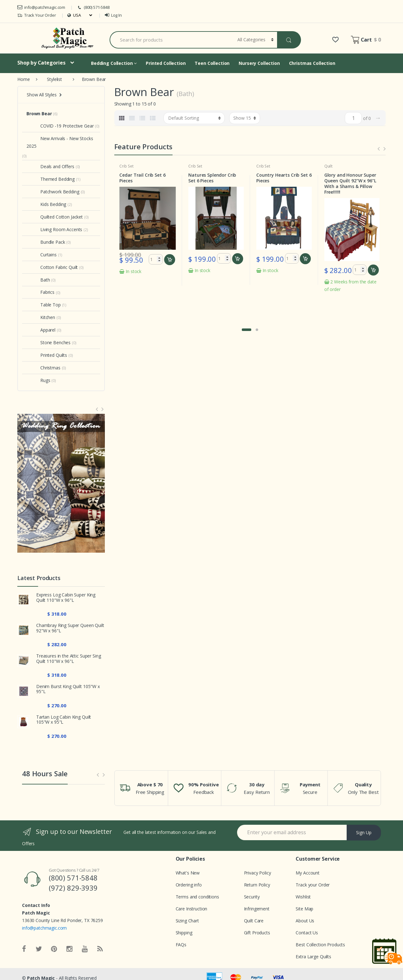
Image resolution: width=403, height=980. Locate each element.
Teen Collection (212, 63)
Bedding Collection (114, 63)
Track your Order (313, 885)
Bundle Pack (46, 242)
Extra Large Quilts (313, 957)
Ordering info (189, 885)
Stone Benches (48, 342)
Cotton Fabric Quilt (52, 267)
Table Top (44, 305)
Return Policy (257, 885)
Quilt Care (254, 921)
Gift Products (257, 933)
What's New (188, 873)
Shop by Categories (41, 63)
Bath (38, 280)
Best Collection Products (320, 945)
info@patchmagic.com (41, 7)
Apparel (41, 330)
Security (252, 897)
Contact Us (307, 933)
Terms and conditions (197, 897)
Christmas (43, 368)
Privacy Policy (258, 873)
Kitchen (41, 317)
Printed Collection (166, 63)
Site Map (304, 909)
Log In (113, 15)
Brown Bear (39, 114)
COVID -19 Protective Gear (60, 126)
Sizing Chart (187, 921)
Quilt (328, 166)
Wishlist (303, 897)
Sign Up (364, 832)
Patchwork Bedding (53, 192)
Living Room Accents (54, 229)
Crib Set (126, 166)
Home (23, 79)
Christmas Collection (312, 63)
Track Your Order (37, 15)
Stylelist (54, 79)
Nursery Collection (259, 63)
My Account (308, 873)
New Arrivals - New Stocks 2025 (60, 142)
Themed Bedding (51, 179)
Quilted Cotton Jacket (55, 217)
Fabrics (40, 292)
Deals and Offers (50, 166)
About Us (305, 921)
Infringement (257, 909)
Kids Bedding (46, 204)
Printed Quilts (47, 355)
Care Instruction (192, 909)
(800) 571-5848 (93, 7)
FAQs (181, 945)
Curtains (42, 255)
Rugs (38, 380)
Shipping (184, 933)
